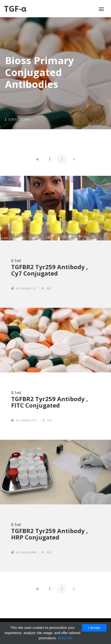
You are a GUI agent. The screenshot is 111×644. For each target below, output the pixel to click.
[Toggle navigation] (101, 9)
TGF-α (15, 9)
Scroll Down (17, 119)
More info (65, 638)
